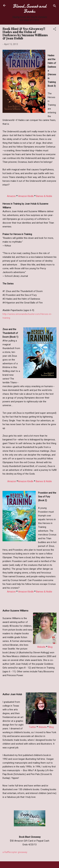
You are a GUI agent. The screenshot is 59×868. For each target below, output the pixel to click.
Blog (50, 647)
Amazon (11, 196)
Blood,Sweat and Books (30, 9)
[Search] (55, 6)
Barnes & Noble (44, 196)
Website (41, 647)
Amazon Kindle (26, 196)
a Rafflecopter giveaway (15, 852)
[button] (55, 30)
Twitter (32, 727)
